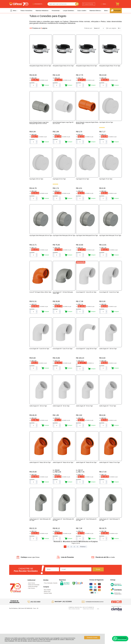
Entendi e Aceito (92, 638)
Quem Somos (32, 608)
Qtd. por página (111, 28)
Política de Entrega (33, 611)
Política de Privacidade (43, 641)
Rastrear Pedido (48, 618)
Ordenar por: (88, 28)
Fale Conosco (32, 613)
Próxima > (83, 571)
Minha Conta (47, 616)
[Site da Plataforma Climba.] (116, 633)
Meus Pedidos (47, 614)
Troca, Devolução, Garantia (51, 608)
